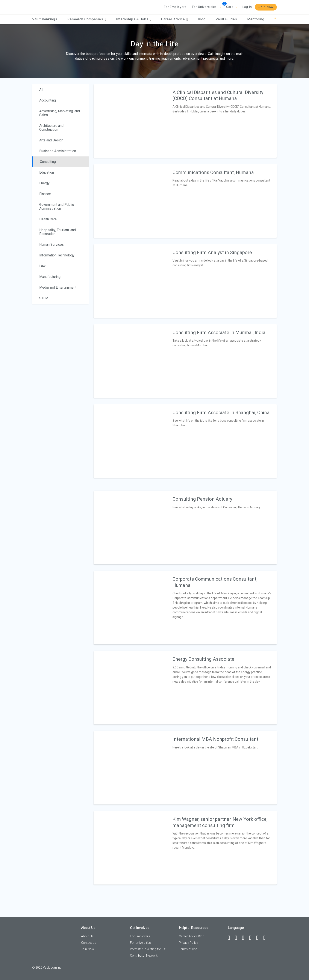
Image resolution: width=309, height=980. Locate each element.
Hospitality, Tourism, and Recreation (58, 232)
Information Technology (57, 255)
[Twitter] (245, 938)
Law (42, 266)
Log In (247, 7)
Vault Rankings (45, 19)
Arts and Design (51, 140)
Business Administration (58, 151)
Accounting (48, 100)
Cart (230, 7)
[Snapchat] (266, 938)
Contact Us (89, 943)
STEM (44, 298)
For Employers (175, 7)
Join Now (266, 7)
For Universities (204, 7)
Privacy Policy (189, 943)
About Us (87, 936)
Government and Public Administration (57, 207)
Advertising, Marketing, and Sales (60, 113)
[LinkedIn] (238, 938)
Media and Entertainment (58, 287)
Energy (44, 183)
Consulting (48, 162)
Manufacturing (50, 277)
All (41, 90)
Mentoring (256, 19)
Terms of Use (188, 949)
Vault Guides (226, 19)
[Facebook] (231, 938)
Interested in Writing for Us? (148, 949)
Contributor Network (144, 956)
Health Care (48, 219)
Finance (45, 194)
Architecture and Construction (51, 128)
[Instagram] (252, 938)
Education (47, 172)
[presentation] (130, 120)
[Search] (276, 19)
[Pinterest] (259, 938)
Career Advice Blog (192, 936)
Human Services (51, 245)
